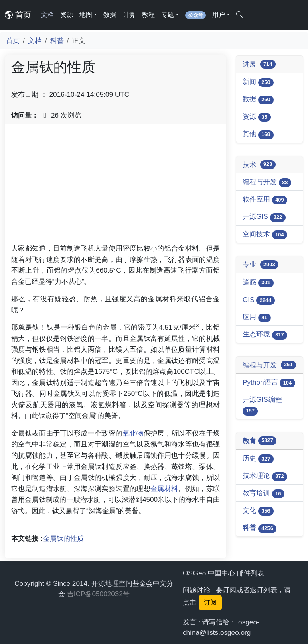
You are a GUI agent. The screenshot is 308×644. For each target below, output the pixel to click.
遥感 (258, 282)
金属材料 (164, 489)
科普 (57, 41)
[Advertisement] (115, 187)
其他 (258, 134)
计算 (129, 15)
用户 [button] (219, 15)
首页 (18, 15)
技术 (259, 165)
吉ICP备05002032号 (98, 594)
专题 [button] (168, 15)
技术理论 (265, 476)
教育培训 (263, 494)
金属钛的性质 (63, 538)
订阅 (210, 602)
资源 (67, 15)
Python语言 (269, 383)
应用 (257, 317)
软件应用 (265, 200)
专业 (260, 265)
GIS (259, 300)
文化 (258, 511)
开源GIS (264, 217)
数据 (110, 15)
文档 (47, 15)
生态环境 (265, 335)
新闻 (258, 82)
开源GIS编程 (262, 405)
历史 (258, 459)
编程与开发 (267, 182)
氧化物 (133, 433)
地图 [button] (86, 15)
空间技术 (265, 235)
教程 (148, 15)
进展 (259, 64)
